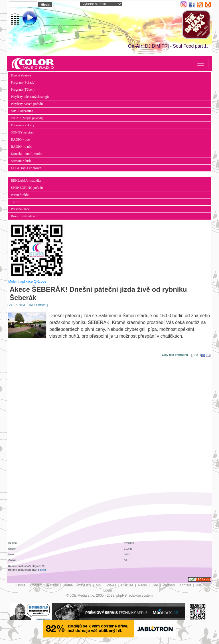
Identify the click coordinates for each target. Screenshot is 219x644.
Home (21, 585)
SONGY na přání (23, 132)
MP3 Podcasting (22, 111)
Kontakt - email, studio (27, 154)
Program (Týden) (23, 90)
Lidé (155, 585)
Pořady (53, 585)
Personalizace (20, 209)
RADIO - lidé (20, 139)
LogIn (108, 590)
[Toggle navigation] (201, 63)
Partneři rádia (20, 195)
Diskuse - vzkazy (23, 125)
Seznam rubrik (21, 161)
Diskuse (127, 585)
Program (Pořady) (23, 82)
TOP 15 (16, 202)
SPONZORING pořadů (27, 188)
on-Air (112, 585)
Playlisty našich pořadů (27, 104)
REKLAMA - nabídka (26, 181)
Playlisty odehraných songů (30, 97)
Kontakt (186, 585)
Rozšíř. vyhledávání (25, 216)
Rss (199, 585)
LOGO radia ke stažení (27, 168)
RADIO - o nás (21, 147)
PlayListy (85, 585)
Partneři (169, 585)
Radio (143, 585)
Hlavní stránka (21, 75)
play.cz (42, 570)
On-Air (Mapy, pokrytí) (27, 118)
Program (36, 585)
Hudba (68, 585)
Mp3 (100, 585)
